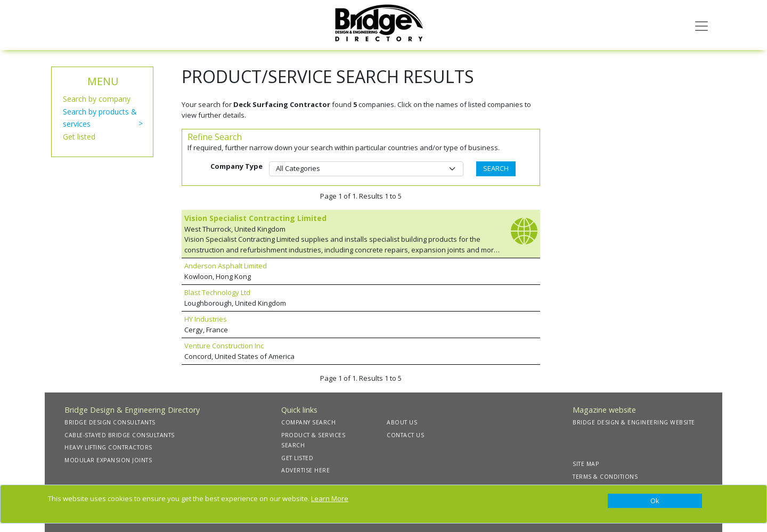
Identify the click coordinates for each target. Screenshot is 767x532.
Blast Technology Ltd (217, 292)
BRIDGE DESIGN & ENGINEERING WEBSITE (634, 422)
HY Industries (206, 319)
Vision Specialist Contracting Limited (255, 218)
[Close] (655, 501)
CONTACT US (405, 435)
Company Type (236, 166)
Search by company (97, 99)
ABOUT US (402, 422)
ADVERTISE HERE (305, 470)
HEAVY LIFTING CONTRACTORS (108, 447)
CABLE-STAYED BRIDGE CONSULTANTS (120, 435)
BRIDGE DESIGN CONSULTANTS (110, 422)
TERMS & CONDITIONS (605, 477)
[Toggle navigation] (701, 25)
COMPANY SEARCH (308, 422)
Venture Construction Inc (224, 346)
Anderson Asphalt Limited (226, 266)
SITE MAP (586, 464)
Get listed (79, 137)
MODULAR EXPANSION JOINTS (108, 460)
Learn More (330, 498)
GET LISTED (297, 458)
